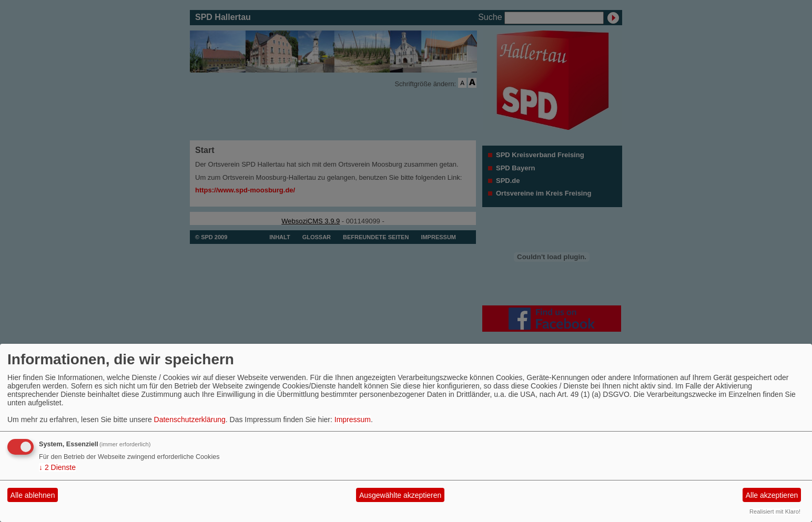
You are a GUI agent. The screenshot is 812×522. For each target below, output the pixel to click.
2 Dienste (57, 467)
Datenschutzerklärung (190, 419)
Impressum (353, 419)
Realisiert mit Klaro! (775, 511)
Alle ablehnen (33, 495)
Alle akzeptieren (772, 495)
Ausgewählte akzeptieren (400, 495)
